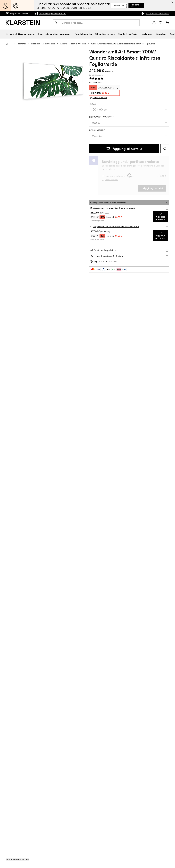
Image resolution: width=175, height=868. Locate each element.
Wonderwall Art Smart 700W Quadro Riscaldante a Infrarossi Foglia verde (123, 44)
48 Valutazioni (95, 83)
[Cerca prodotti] (96, 23)
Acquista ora (136, 6)
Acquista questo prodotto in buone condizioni (114, 208)
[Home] (9, 44)
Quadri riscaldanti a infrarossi (73, 44)
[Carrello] (167, 23)
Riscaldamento (20, 44)
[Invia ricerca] (56, 23)
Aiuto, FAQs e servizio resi (158, 13)
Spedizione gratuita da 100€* (53, 13)
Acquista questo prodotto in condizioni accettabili (116, 226)
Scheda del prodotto (96, 75)
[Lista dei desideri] (161, 23)
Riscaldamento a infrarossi (43, 44)
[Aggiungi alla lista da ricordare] (165, 149)
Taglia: (93, 104)
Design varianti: (97, 130)
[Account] (154, 23)
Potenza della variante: (102, 117)
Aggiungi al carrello (124, 149)
